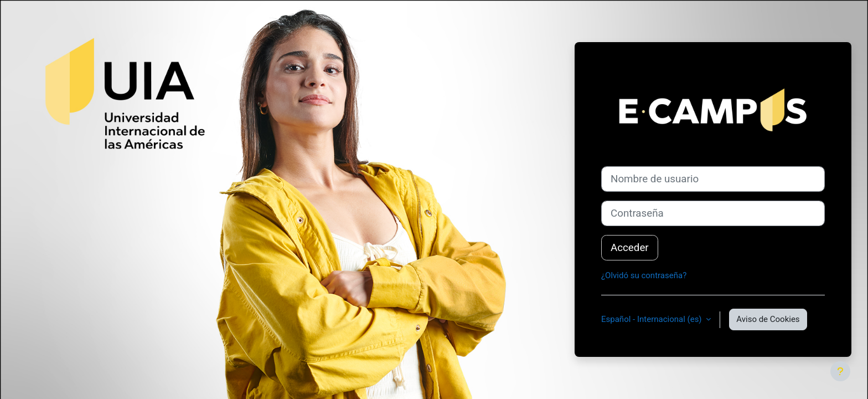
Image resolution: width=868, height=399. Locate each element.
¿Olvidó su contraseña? (644, 275)
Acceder (630, 248)
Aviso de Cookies (768, 319)
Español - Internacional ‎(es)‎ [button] (652, 319)
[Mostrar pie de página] (840, 371)
